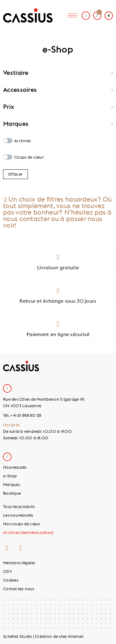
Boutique (12, 493)
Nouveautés (15, 467)
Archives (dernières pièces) (28, 532)
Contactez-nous (19, 589)
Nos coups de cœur (22, 524)
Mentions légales (19, 563)
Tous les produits (19, 506)
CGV (8, 571)
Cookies (11, 580)
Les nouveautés (18, 515)
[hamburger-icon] (72, 16)
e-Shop (10, 476)
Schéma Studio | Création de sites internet (43, 636)
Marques (11, 484)
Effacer (15, 174)
